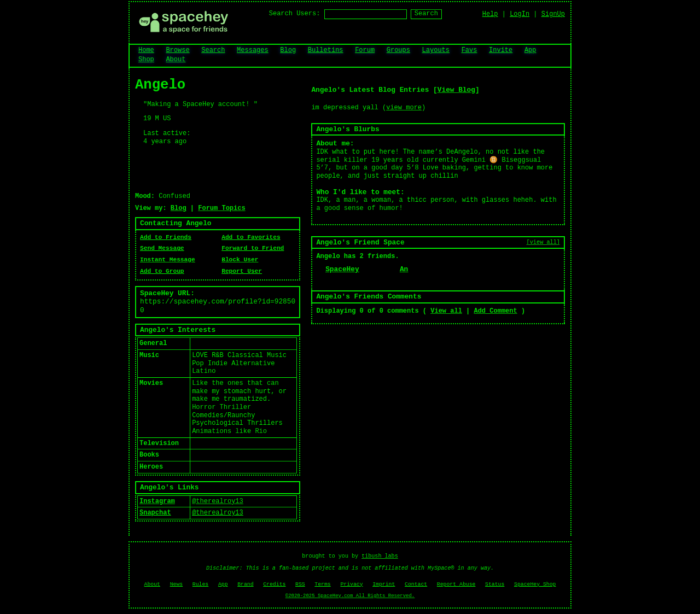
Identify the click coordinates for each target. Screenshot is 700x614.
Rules (200, 584)
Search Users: (295, 14)
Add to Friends (166, 237)
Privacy (351, 584)
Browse (177, 50)
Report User (242, 271)
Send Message (162, 248)
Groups (398, 50)
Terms (322, 584)
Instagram (157, 501)
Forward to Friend (253, 248)
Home (146, 50)
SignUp (553, 14)
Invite (501, 50)
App (530, 50)
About (176, 60)
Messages (253, 50)
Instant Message (168, 260)
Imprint (384, 584)
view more (404, 108)
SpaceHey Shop (535, 584)
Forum (365, 50)
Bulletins (326, 50)
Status (495, 584)
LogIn (520, 14)
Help (490, 14)
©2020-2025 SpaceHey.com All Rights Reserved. (350, 596)
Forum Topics (221, 208)
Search (426, 14)
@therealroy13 (218, 501)
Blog (288, 50)
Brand (245, 584)
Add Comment (495, 311)
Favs (469, 50)
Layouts (436, 50)
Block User (240, 260)
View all (446, 311)
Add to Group (162, 271)
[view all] (543, 242)
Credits (274, 584)
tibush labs (380, 556)
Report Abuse (456, 584)
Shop (146, 60)
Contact (416, 584)
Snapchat (155, 513)
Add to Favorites (251, 237)
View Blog (456, 90)
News (177, 584)
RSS (300, 584)
